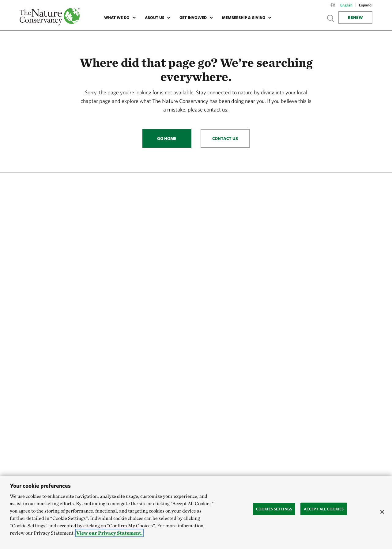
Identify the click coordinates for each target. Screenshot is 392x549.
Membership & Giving (244, 18)
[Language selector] (333, 8)
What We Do (117, 18)
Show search (331, 18)
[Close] (382, 512)
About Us (155, 18)
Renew (355, 17)
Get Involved (193, 18)
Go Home (167, 138)
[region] (196, 512)
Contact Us (225, 138)
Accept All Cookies (324, 509)
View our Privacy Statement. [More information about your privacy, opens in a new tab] (109, 533)
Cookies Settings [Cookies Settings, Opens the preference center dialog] (274, 509)
